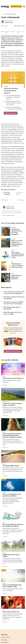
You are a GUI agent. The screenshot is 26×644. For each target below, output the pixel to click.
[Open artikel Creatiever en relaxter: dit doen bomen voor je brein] (13, 402)
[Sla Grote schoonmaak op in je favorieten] (5, 26)
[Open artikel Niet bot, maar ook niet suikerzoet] (13, 375)
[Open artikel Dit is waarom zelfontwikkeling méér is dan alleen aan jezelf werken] (12, 254)
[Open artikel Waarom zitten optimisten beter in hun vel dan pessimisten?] (12, 231)
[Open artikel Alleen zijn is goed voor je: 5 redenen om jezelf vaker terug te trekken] (12, 266)
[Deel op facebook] (18, 200)
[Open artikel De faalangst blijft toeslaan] (13, 464)
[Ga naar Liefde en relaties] (5, 637)
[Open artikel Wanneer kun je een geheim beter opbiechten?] (12, 277)
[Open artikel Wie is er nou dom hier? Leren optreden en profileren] (13, 493)
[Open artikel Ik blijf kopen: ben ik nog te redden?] (13, 554)
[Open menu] (24, 6)
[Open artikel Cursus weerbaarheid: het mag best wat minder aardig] (13, 582)
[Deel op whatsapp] (24, 200)
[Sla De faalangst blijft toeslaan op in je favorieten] (23, 451)
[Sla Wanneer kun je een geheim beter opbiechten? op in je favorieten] (9, 274)
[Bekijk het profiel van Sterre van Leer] (7, 22)
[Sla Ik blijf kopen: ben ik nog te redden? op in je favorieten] (23, 541)
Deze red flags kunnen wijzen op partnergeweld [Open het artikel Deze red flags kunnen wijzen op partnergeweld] (12, 308)
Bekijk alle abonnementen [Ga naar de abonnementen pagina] (13, 351)
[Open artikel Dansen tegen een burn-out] (13, 610)
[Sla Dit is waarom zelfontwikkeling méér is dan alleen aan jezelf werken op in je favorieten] (9, 251)
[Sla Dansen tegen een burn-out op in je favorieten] (23, 598)
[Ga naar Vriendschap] (4, 640)
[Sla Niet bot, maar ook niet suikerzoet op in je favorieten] (23, 364)
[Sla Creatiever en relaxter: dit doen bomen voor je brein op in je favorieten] (23, 389)
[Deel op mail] (21, 200)
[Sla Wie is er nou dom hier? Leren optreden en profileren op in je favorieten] (23, 480)
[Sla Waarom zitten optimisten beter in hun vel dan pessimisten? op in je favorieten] (9, 228)
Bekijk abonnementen (16, 6)
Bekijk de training (11, 113)
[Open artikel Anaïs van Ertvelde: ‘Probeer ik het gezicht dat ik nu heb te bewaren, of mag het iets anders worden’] (13, 434)
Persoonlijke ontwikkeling (11, 14)
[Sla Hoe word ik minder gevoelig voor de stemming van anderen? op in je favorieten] (23, 510)
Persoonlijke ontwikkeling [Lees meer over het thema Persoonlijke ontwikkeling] (7, 194)
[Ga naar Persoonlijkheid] (5, 642)
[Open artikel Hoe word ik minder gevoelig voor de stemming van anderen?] (13, 523)
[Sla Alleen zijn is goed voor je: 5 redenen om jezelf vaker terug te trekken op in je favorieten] (9, 263)
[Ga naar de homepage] (5, 7)
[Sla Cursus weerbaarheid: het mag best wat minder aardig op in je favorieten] (23, 571)
